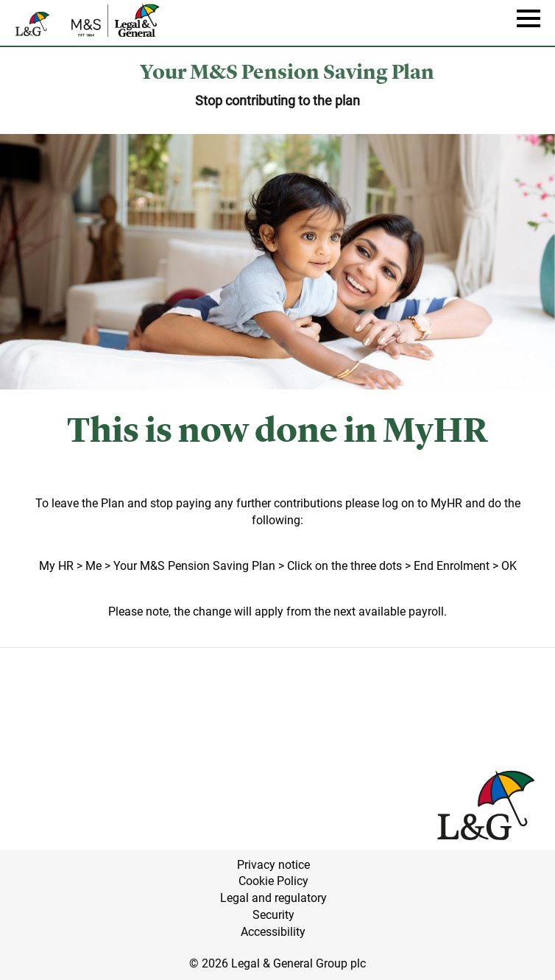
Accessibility (273, 932)
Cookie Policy (273, 881)
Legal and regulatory (273, 898)
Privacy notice (273, 865)
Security (273, 915)
